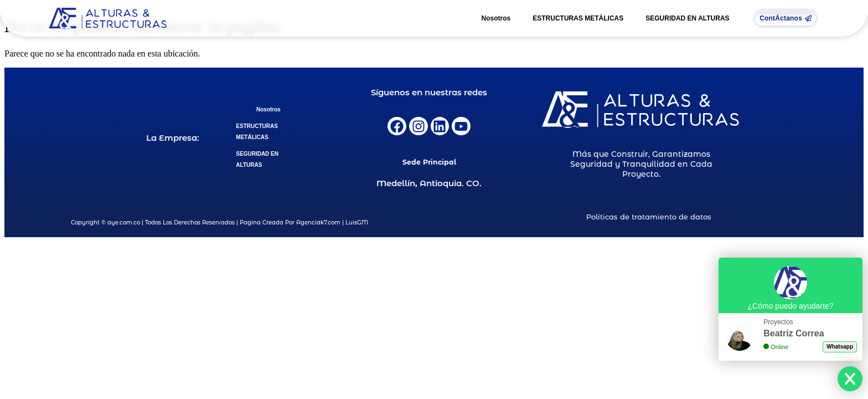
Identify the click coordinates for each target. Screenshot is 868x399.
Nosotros (496, 18)
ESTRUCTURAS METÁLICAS (578, 18)
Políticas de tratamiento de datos (649, 217)
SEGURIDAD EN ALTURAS (687, 18)
